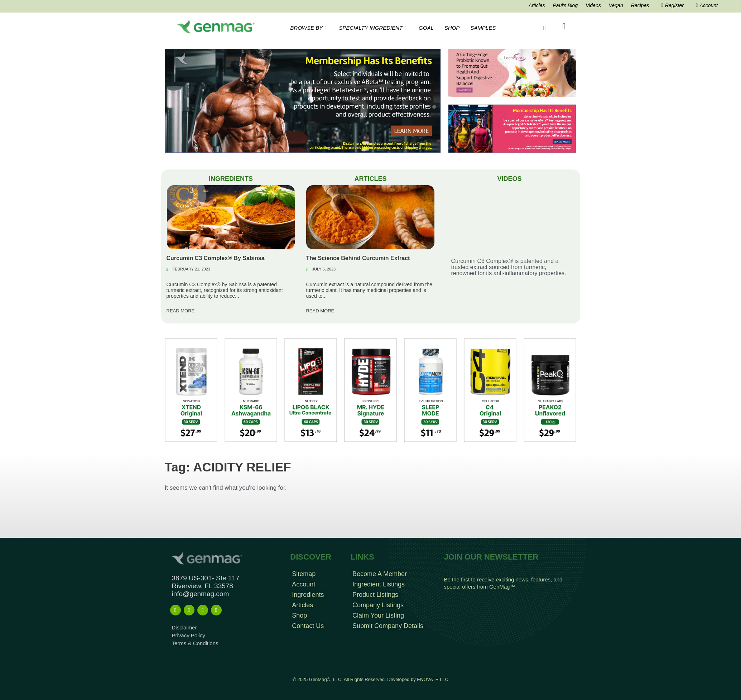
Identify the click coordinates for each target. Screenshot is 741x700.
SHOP (452, 28)
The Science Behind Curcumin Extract (358, 258)
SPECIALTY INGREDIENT (373, 28)
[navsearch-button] (544, 28)
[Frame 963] (303, 100)
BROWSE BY (309, 28)
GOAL (426, 28)
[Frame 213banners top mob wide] (512, 73)
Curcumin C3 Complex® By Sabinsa (216, 258)
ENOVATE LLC (433, 679)
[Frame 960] (512, 128)
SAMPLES (483, 28)
